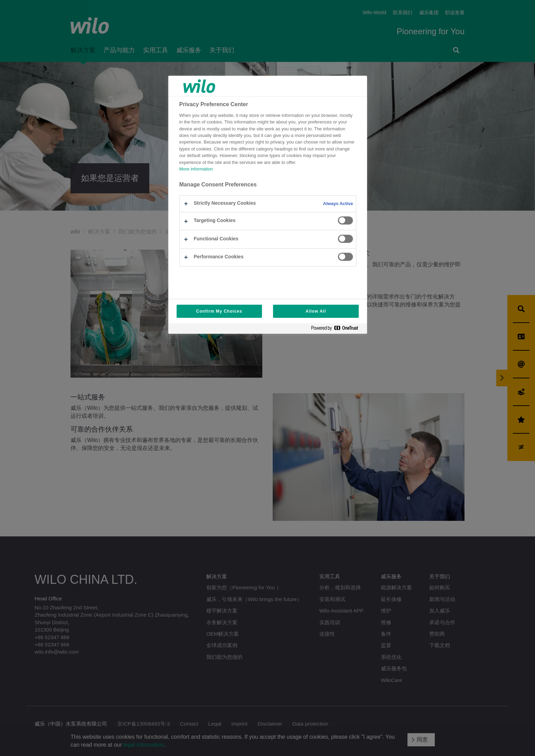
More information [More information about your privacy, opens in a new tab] (196, 169)
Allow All (316, 311)
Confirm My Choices (219, 311)
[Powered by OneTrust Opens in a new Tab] (337, 329)
